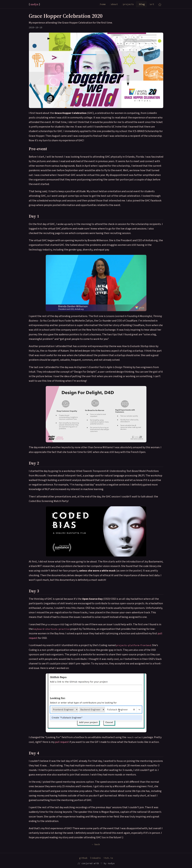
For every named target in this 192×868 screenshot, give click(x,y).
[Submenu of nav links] (160, 4)
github (83, 858)
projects (128, 4)
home (102, 4)
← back (96, 844)
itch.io (108, 858)
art (151, 4)
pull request (62, 742)
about (114, 4)
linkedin (95, 858)
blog (141, 4)
